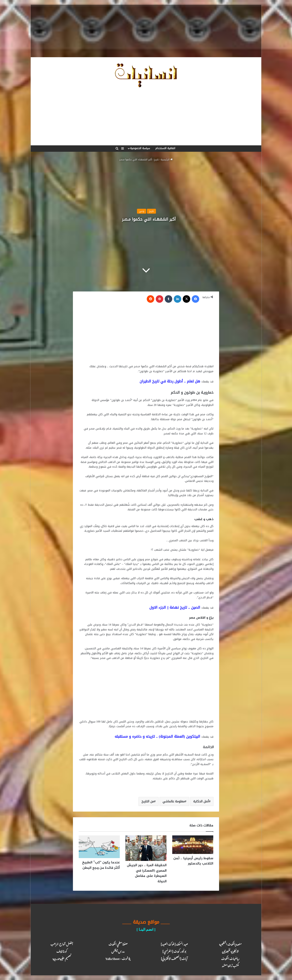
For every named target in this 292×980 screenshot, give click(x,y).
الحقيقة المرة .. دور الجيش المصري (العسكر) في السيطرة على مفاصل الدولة (147, 873)
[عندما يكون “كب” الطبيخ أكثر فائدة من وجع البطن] (99, 847)
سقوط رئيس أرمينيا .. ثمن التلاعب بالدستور (193, 861)
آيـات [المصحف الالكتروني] (174, 958)
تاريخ (156, 160)
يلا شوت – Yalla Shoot (118, 958)
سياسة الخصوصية (140, 148)
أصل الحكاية (201, 801)
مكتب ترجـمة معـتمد (230, 965)
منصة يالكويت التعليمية (230, 944)
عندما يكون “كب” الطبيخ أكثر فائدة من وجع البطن (101, 865)
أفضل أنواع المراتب (62, 944)
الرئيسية (167, 160)
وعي (142, 211)
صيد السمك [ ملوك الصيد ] (174, 944)
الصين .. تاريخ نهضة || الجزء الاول (175, 607)
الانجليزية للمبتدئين (230, 951)
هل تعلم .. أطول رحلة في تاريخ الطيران (170, 381)
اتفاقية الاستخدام (165, 148)
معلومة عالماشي (174, 801)
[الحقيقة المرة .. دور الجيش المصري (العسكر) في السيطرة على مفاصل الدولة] (146, 848)
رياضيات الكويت (230, 958)
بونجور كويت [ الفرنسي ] (174, 951)
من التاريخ (148, 801)
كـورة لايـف (62, 951)
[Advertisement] (146, 31)
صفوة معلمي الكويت (118, 944)
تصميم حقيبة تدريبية (62, 958)
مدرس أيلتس (118, 951)
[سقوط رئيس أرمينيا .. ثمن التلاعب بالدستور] (193, 845)
